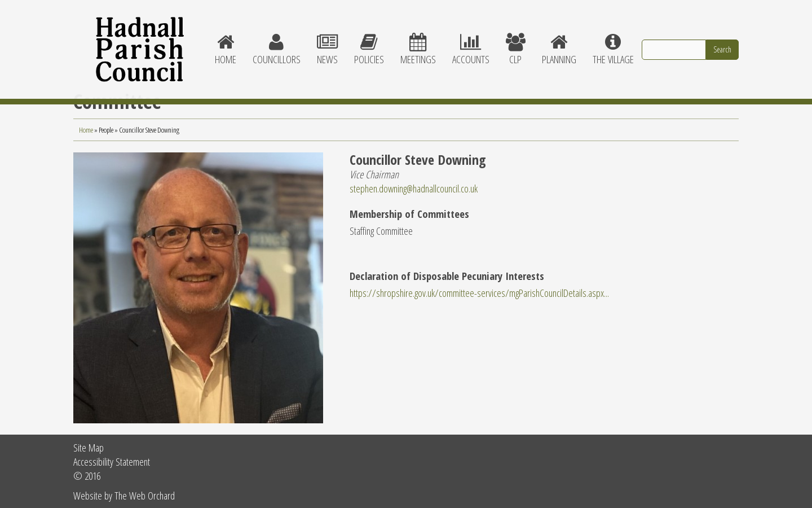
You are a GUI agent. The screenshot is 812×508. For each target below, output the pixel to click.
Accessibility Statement (112, 461)
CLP (515, 40)
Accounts (471, 40)
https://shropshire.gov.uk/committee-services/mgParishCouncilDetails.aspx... (479, 293)
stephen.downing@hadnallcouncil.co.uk (414, 188)
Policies (369, 40)
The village (613, 40)
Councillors (276, 40)
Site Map (89, 447)
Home (225, 40)
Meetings (418, 40)
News (327, 40)
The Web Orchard (145, 495)
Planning (559, 40)
